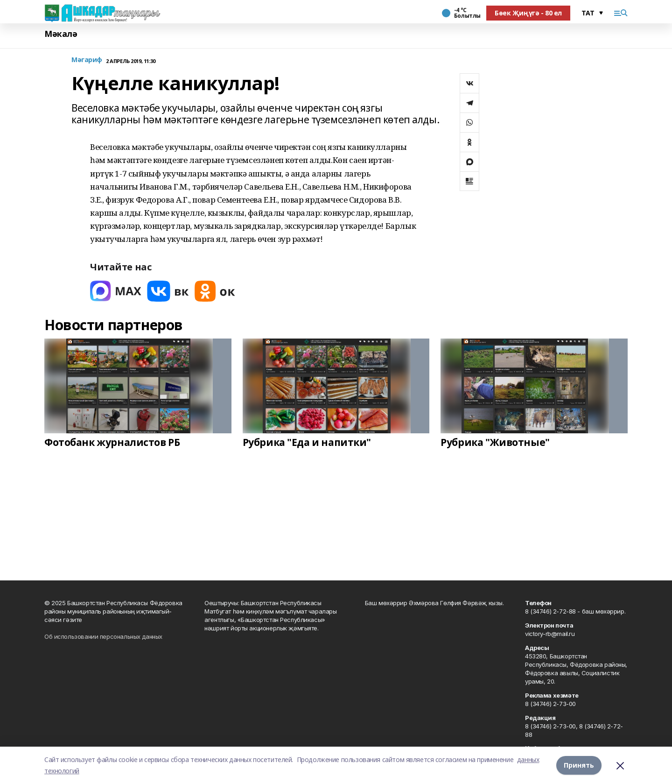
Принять (579, 765)
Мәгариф (87, 60)
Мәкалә (61, 34)
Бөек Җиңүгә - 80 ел (528, 13)
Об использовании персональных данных (103, 636)
